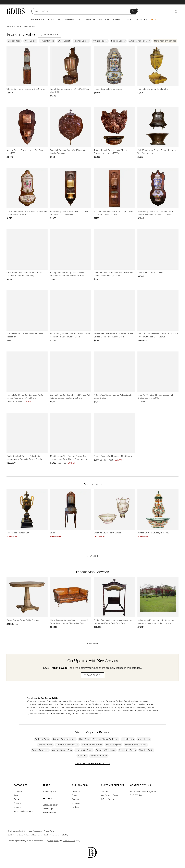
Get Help (105, 791)
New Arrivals (37, 19)
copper (88, 704)
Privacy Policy (49, 831)
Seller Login (48, 809)
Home (9, 26)
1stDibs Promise (108, 799)
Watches (104, 19)
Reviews (76, 807)
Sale (153, 19)
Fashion (118, 19)
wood (78, 704)
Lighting (69, 19)
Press (74, 795)
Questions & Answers (23, 811)
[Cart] (176, 11)
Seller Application (51, 805)
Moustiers (42, 713)
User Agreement (35, 831)
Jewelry (91, 19)
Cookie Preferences (52, 835)
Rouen (54, 713)
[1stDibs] (16, 11)
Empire (41, 710)
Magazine (143, 791)
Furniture (54, 19)
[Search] (82, 11)
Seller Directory (50, 813)
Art (80, 19)
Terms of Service (69, 841)
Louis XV (150, 707)
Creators (17, 807)
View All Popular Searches (92, 763)
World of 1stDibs (137, 19)
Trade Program (49, 791)
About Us (76, 791)
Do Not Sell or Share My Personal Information (25, 835)
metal (72, 704)
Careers (75, 799)
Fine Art (17, 799)
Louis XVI (31, 710)
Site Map (65, 835)
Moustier (33, 713)
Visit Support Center (110, 795)
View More (93, 556)
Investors (76, 803)
